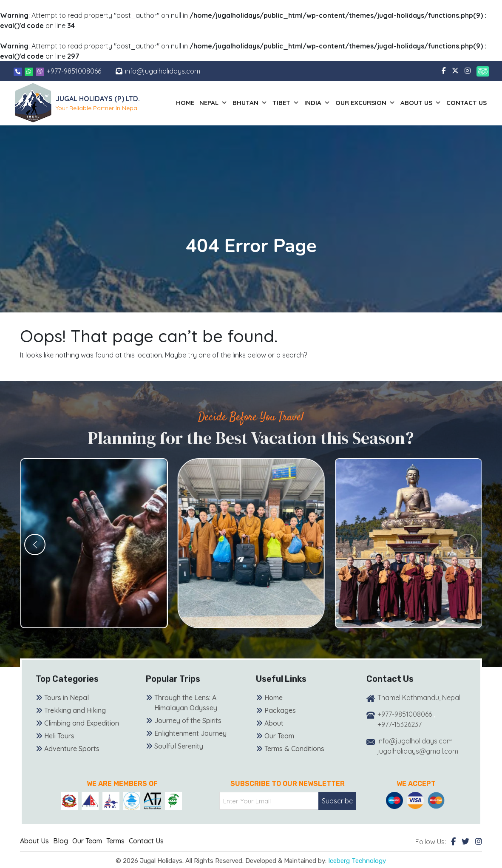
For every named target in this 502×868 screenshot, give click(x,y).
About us (421, 103)
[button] (35, 545)
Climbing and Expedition (82, 723)
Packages (280, 710)
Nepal (213, 103)
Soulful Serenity (179, 746)
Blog (61, 841)
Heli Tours (59, 736)
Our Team (279, 736)
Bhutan (250, 103)
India (317, 103)
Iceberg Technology (357, 861)
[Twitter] (465, 841)
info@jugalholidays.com (163, 71)
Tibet (286, 103)
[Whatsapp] (30, 71)
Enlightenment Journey (190, 733)
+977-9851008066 (74, 71)
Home (185, 103)
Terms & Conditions (294, 749)
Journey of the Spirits (188, 720)
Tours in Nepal (67, 698)
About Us (34, 841)
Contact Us (467, 103)
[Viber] (40, 71)
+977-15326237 (400, 724)
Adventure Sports (72, 749)
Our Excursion (365, 103)
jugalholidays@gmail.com (418, 751)
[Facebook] (453, 841)
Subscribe (337, 801)
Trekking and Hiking (75, 710)
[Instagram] (479, 841)
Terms (115, 841)
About (274, 723)
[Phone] (18, 71)
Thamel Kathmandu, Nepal (419, 698)
